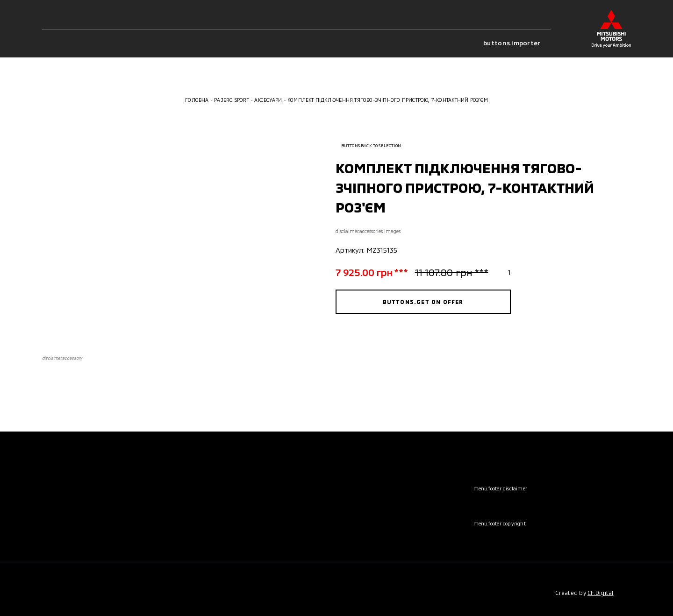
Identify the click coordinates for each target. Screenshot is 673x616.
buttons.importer (517, 43)
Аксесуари (268, 100)
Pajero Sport (232, 100)
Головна (197, 100)
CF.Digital (600, 593)
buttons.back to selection (369, 145)
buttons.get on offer (423, 302)
